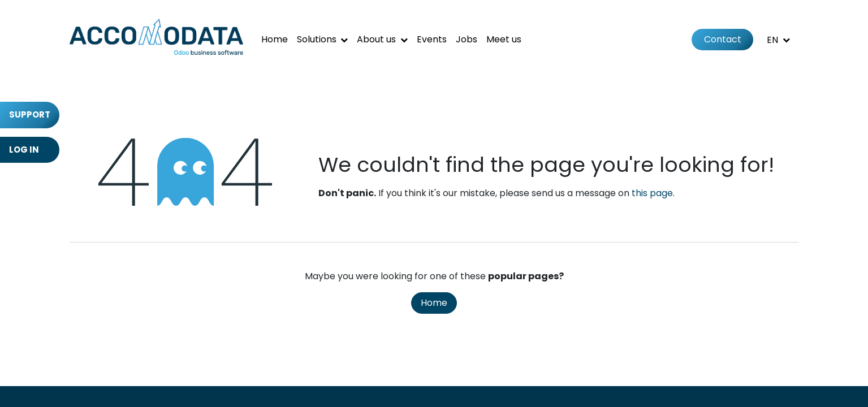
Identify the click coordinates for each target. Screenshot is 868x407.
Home (434, 303)
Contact (723, 39)
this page (652, 193)
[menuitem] (275, 40)
